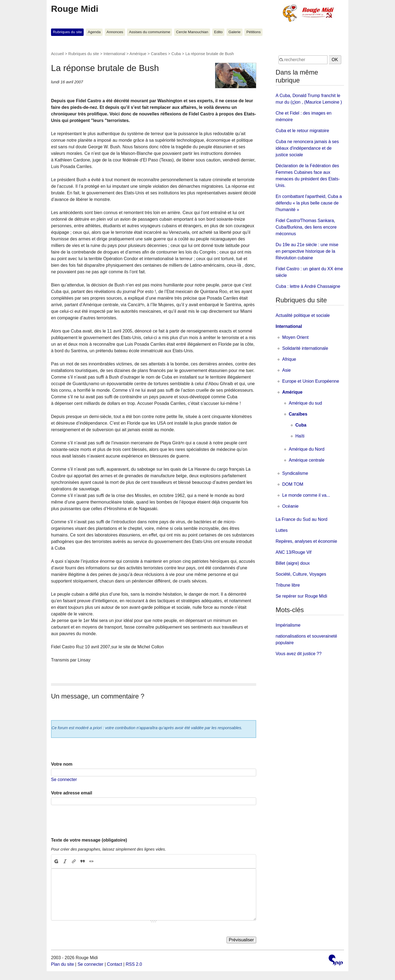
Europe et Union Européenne (311, 381)
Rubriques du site (67, 32)
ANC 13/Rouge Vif (294, 552)
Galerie (235, 32)
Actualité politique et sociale (303, 315)
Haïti (300, 436)
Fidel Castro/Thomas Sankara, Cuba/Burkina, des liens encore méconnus (306, 227)
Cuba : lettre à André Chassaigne (308, 286)
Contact (115, 964)
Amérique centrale (307, 460)
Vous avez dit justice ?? (299, 654)
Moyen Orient (295, 337)
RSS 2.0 (134, 964)
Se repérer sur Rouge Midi (301, 596)
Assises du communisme (149, 32)
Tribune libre (288, 585)
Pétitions (253, 32)
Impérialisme (288, 625)
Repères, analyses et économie (306, 541)
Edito (218, 32)
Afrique (289, 359)
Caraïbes (159, 54)
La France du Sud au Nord (302, 519)
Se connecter (64, 779)
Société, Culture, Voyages (301, 574)
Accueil (57, 54)
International (114, 54)
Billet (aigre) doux (293, 563)
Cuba (176, 54)
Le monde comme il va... (306, 495)
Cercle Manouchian (192, 32)
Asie (287, 370)
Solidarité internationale (305, 348)
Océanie (290, 506)
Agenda (94, 32)
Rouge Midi (75, 9)
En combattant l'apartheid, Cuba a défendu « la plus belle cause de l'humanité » (309, 203)
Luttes (282, 530)
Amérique (138, 54)
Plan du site (63, 964)
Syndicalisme (295, 473)
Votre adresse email (72, 793)
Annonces (115, 32)
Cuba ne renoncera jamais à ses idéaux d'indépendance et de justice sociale (307, 148)
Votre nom (62, 764)
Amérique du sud (305, 403)
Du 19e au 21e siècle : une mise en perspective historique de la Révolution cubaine (307, 251)
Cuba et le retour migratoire (302, 131)
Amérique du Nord (307, 449)
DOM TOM (293, 484)
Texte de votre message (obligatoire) (89, 840)
